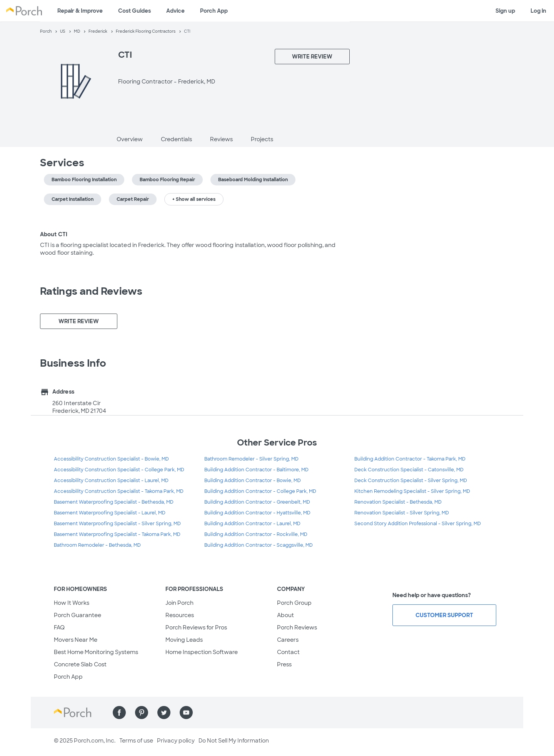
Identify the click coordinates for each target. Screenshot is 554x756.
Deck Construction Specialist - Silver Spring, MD (411, 481)
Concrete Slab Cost (80, 664)
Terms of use (136, 741)
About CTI (54, 234)
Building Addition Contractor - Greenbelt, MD (257, 502)
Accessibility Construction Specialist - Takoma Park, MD (119, 491)
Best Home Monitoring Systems (96, 652)
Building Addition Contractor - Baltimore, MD (256, 470)
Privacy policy (176, 741)
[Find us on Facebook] (119, 713)
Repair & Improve (80, 11)
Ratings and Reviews (91, 291)
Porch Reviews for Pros (196, 627)
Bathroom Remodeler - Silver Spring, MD (251, 459)
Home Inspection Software (202, 652)
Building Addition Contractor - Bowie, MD (253, 481)
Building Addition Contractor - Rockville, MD (256, 534)
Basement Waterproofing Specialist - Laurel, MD (110, 513)
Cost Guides (134, 11)
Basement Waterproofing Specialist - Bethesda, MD (114, 502)
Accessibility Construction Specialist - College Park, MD (119, 470)
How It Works (72, 603)
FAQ (59, 627)
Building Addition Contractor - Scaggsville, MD (259, 545)
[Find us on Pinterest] (142, 713)
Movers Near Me (76, 640)
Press (284, 664)
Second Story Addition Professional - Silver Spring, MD (418, 524)
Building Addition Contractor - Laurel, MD (252, 524)
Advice (175, 11)
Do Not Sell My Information (234, 741)
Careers (288, 640)
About (285, 615)
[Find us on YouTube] (186, 713)
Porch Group (294, 603)
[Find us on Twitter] (164, 713)
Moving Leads (184, 640)
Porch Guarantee (78, 615)
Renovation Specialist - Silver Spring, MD (402, 513)
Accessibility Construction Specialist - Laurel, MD (111, 481)
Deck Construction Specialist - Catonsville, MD (409, 470)
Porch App (214, 11)
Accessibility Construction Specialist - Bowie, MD (111, 459)
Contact (288, 652)
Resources (180, 615)
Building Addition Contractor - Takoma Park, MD (410, 459)
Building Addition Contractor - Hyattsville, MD (257, 513)
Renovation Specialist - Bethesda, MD (398, 502)
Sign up (505, 11)
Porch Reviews (297, 627)
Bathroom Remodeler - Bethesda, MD (97, 545)
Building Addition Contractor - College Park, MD (260, 491)
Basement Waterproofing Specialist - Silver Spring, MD (117, 524)
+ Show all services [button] (194, 199)
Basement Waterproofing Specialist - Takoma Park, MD (117, 534)
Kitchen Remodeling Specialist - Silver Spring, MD (412, 491)
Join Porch (179, 603)
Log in (538, 11)
